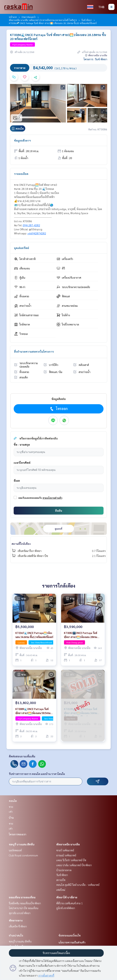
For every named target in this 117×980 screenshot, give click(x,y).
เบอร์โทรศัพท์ (22, 463)
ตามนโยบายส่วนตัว (52, 498)
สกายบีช (61, 880)
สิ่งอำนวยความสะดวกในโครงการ (34, 351)
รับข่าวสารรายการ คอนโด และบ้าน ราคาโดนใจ (37, 774)
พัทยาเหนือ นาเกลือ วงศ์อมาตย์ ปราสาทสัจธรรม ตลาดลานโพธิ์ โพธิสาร (43, 20)
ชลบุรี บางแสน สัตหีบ (22, 844)
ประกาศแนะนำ (29, 17)
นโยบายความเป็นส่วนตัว (72, 942)
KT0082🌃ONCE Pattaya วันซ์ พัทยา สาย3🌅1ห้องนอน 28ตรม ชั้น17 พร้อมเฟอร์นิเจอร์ (81, 635)
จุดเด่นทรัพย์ (22, 248)
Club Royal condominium (23, 855)
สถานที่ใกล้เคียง (21, 544)
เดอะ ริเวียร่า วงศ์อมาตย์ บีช (71, 860)
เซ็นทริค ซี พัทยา (18, 926)
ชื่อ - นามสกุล (22, 444)
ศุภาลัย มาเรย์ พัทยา (20, 913)
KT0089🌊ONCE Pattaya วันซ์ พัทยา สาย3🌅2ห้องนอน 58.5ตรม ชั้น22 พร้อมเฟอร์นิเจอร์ (33, 711)
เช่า (11, 811)
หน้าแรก (13, 17)
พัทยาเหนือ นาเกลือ (68, 844)
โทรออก (58, 409)
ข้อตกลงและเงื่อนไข (70, 935)
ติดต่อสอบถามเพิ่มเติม (22, 756)
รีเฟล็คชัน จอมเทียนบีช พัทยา (25, 903)
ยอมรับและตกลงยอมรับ (30, 498)
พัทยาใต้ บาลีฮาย (67, 897)
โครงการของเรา (18, 834)
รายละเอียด (21, 174)
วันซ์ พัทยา (87, 20)
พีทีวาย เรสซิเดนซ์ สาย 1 (69, 903)
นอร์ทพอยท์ (15, 850)
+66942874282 (37, 233)
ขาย (11, 807)
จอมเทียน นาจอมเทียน (22, 897)
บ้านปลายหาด (64, 870)
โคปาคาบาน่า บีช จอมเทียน (24, 908)
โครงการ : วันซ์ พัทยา (95, 59)
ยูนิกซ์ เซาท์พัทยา (66, 908)
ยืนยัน (59, 511)
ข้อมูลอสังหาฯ (22, 140)
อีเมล (17, 480)
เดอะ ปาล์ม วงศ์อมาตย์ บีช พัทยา (74, 865)
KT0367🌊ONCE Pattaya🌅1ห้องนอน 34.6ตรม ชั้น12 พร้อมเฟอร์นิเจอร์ (34, 635)
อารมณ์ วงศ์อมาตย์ (66, 855)
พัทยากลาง (16, 920)
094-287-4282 (31, 225)
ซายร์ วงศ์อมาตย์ (65, 850)
